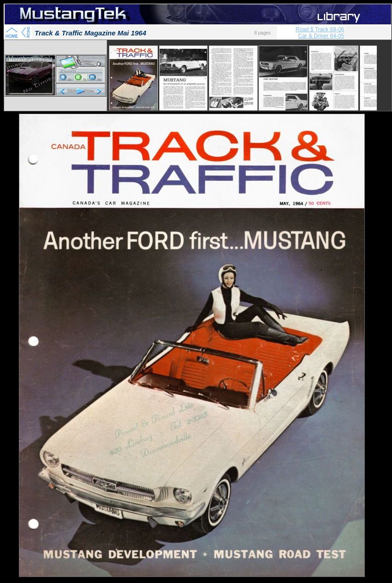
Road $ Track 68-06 (320, 29)
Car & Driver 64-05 (321, 36)
